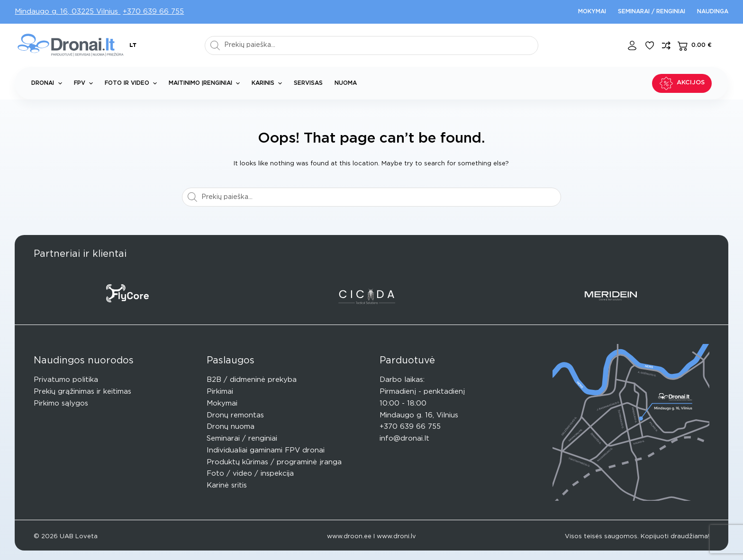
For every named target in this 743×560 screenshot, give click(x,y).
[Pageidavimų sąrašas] (650, 45)
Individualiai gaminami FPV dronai (266, 450)
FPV (85, 83)
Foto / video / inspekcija (250, 474)
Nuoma (346, 83)
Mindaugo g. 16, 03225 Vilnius (68, 12)
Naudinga (713, 11)
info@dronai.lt (404, 438)
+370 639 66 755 (153, 12)
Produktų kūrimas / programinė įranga (274, 462)
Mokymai (592, 11)
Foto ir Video (133, 83)
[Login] (632, 45)
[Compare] (666, 45)
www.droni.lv (396, 537)
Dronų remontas (235, 415)
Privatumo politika (66, 380)
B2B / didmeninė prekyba (252, 380)
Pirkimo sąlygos (61, 403)
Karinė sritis (227, 485)
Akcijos (682, 83)
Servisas (308, 83)
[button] (133, 45)
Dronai (48, 83)
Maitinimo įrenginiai (206, 83)
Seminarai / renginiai (652, 11)
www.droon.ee (349, 537)
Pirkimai (220, 392)
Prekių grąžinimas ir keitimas (82, 392)
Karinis (269, 83)
